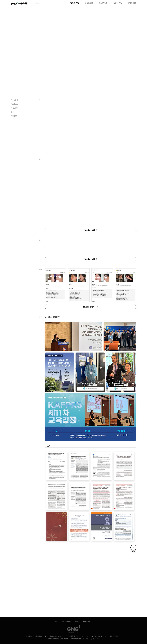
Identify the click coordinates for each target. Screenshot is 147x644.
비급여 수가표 (86, 622)
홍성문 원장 (103, 3)
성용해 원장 (118, 3)
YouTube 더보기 (90, 230)
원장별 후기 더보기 (91, 307)
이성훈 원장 (89, 3)
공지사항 (77, 622)
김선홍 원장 (75, 3)
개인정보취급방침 (67, 622)
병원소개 (57, 622)
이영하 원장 (132, 3)
